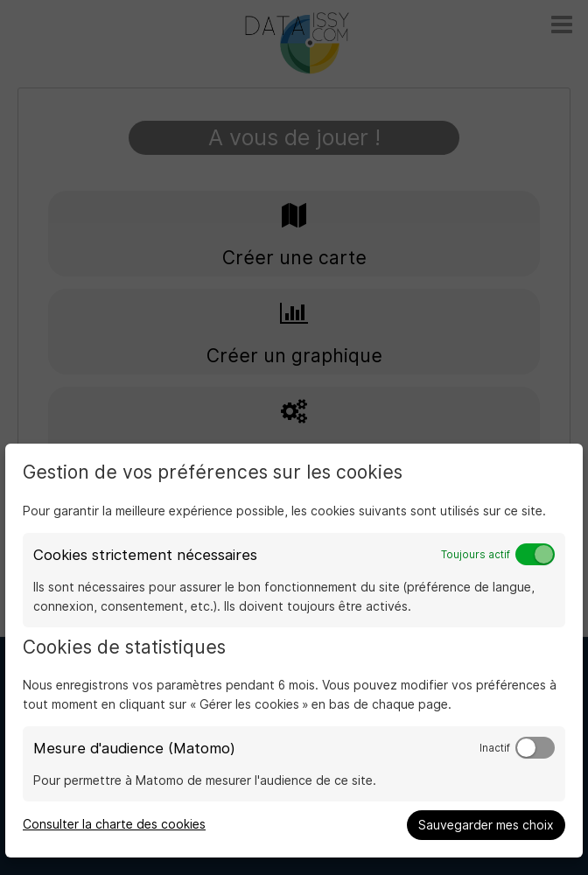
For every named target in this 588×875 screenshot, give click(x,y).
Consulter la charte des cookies (114, 824)
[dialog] (294, 651)
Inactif (495, 748)
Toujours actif (476, 555)
